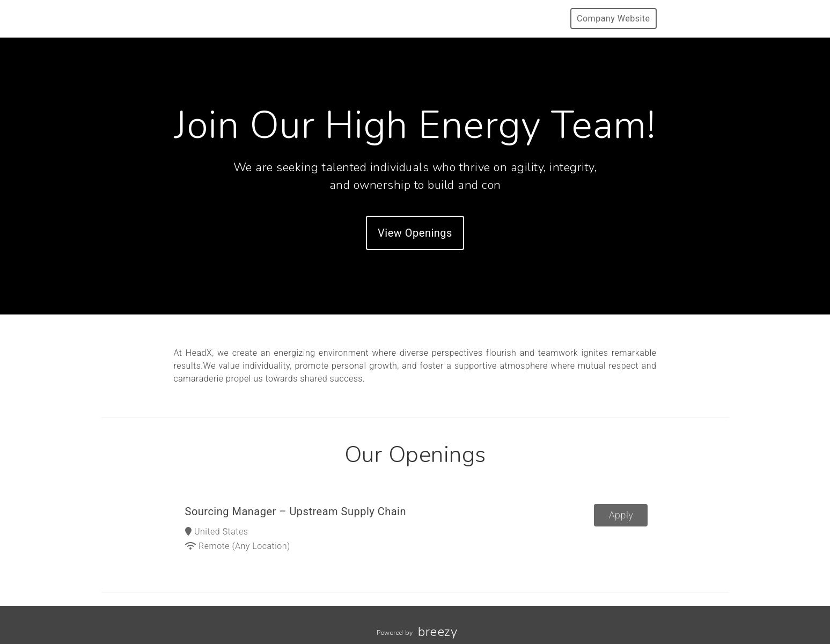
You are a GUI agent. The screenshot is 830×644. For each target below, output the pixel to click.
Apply (621, 515)
